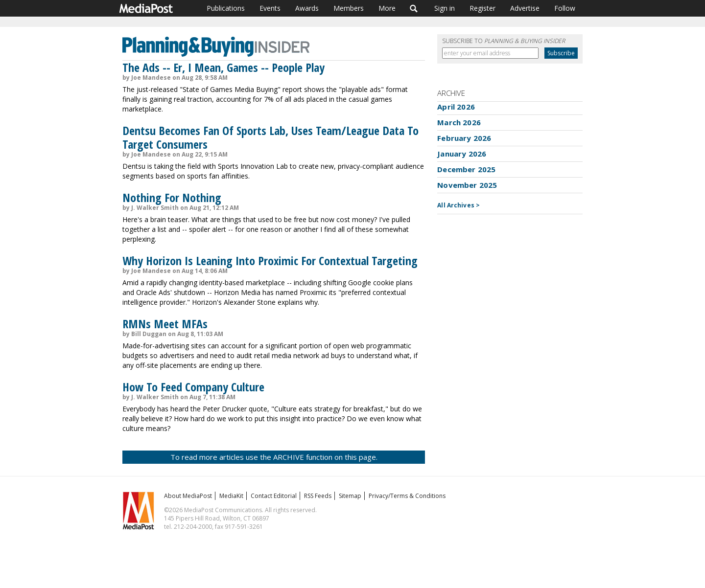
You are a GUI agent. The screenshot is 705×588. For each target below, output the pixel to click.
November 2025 (467, 185)
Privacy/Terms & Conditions (407, 496)
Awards (307, 8)
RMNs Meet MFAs (165, 324)
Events (270, 8)
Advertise (525, 8)
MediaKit (231, 496)
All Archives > (458, 205)
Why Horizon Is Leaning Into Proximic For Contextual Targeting (270, 260)
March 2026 (459, 122)
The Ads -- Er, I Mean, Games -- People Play (223, 67)
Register (482, 8)
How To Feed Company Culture (193, 387)
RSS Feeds (318, 496)
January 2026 (462, 154)
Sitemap (350, 496)
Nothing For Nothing (172, 197)
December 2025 (466, 169)
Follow (565, 8)
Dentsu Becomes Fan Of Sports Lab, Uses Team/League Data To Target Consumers (270, 137)
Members (349, 8)
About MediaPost (188, 496)
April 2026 (456, 107)
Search (414, 8)
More (387, 8)
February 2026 (464, 138)
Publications (226, 8)
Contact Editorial (274, 496)
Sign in (445, 8)
